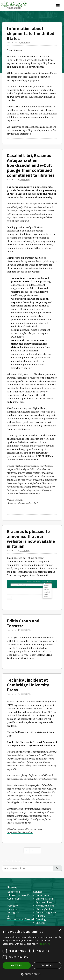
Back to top (14, 892)
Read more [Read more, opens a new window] (44, 944)
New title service (45, 906)
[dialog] (32, 953)
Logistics (41, 923)
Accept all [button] (17, 965)
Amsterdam (14, 5)
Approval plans (44, 902)
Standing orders (44, 909)
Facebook (13, 906)
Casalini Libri (14, 899)
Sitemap (12, 887)
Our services (42, 895)
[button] (32, 974)
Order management (46, 912)
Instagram (13, 912)
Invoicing (41, 919)
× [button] (60, 930)
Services (38, 892)
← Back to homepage (15, 861)
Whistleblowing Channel (21, 919)
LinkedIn (12, 909)
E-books (40, 916)
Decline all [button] (47, 965)
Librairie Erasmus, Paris (20, 895)
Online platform (44, 899)
